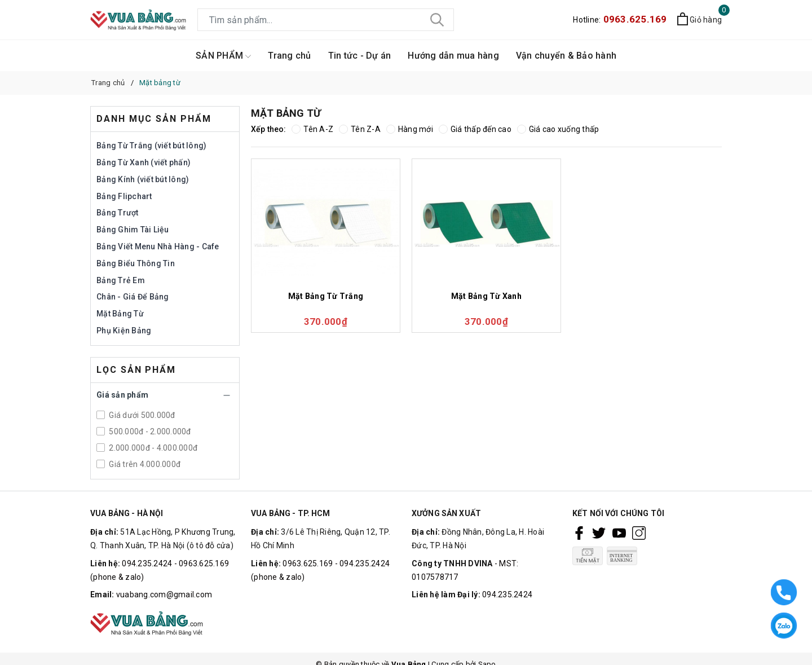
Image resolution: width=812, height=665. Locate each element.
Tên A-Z (312, 129)
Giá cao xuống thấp (558, 129)
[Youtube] (619, 532)
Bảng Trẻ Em (121, 280)
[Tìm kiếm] (437, 20)
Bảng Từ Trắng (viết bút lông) (151, 146)
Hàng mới (410, 129)
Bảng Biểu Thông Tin (136, 263)
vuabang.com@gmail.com (164, 594)
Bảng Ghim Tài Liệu (133, 230)
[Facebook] (579, 532)
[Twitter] (599, 532)
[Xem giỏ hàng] (700, 20)
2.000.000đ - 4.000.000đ (152, 448)
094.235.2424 (507, 594)
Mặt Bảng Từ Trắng (326, 296)
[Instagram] (639, 532)
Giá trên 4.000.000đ (144, 464)
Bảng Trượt (118, 213)
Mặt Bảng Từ (120, 314)
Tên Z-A (360, 129)
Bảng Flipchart (124, 196)
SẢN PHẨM (223, 56)
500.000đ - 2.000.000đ (149, 431)
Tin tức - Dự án (360, 56)
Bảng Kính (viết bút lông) (143, 179)
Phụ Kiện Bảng (124, 331)
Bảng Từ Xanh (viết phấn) (144, 162)
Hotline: (620, 20)
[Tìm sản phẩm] (326, 20)
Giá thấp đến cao (475, 129)
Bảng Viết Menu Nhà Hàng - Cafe (158, 246)
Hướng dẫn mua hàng (453, 56)
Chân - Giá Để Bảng (133, 297)
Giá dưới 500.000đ (141, 415)
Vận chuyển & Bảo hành (566, 56)
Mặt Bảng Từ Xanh (486, 296)
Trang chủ (289, 56)
